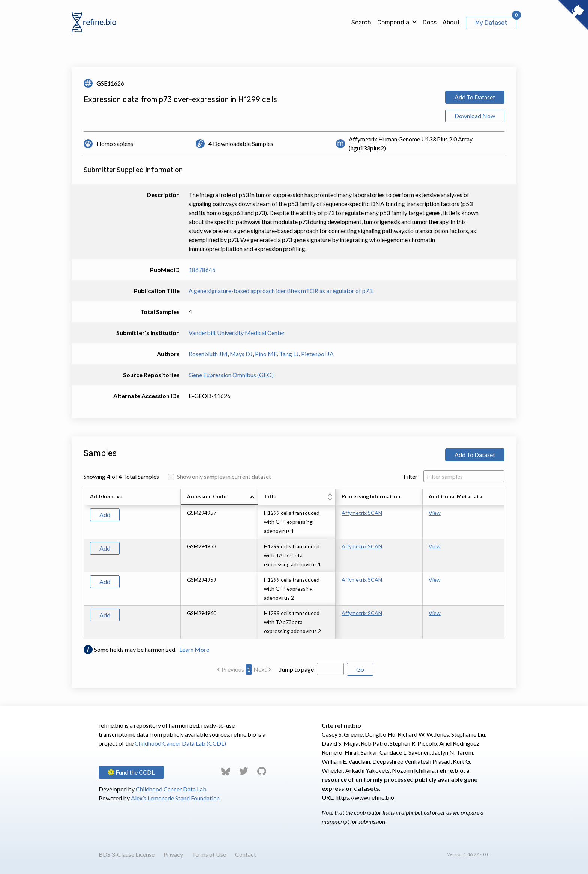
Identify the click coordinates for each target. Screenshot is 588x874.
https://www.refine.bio (365, 797)
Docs (430, 22)
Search (361, 22)
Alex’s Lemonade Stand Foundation (175, 798)
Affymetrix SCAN (362, 513)
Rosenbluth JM (208, 354)
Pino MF (266, 354)
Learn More (194, 649)
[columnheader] (219, 497)
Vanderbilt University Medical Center (237, 333)
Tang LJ (289, 354)
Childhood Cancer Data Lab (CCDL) (180, 743)
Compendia (393, 22)
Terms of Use (209, 854)
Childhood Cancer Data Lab (171, 789)
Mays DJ (241, 354)
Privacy (173, 854)
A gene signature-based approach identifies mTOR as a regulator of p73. (281, 291)
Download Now (475, 116)
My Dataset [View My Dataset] (491, 23)
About (451, 22)
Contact (246, 854)
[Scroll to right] (505, 564)
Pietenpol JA (317, 354)
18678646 (202, 270)
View (435, 513)
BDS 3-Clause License (127, 854)
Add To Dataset (475, 97)
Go (360, 669)
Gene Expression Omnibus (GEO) (231, 375)
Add (105, 515)
